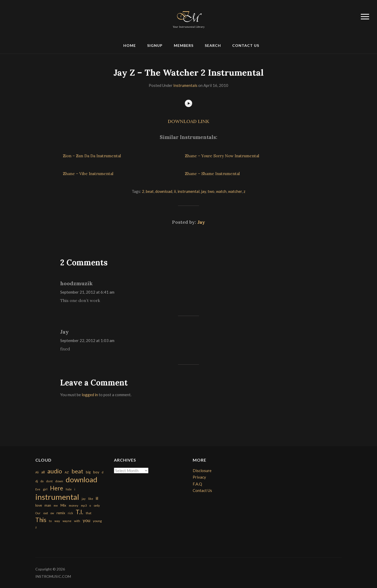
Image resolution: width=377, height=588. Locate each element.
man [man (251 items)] (48, 505)
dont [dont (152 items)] (49, 481)
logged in (90, 395)
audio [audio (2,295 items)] (55, 471)
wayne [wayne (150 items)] (67, 521)
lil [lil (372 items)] (97, 498)
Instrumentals (185, 85)
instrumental (188, 191)
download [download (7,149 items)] (82, 480)
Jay (201, 222)
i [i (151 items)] (75, 489)
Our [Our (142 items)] (38, 513)
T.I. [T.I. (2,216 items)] (79, 512)
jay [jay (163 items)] (84, 499)
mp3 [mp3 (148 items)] (84, 505)
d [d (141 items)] (103, 472)
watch (221, 191)
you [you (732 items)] (87, 520)
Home (130, 45)
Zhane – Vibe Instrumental (88, 174)
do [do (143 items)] (42, 481)
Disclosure (202, 471)
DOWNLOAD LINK (188, 121)
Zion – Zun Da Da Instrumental (92, 156)
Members (184, 45)
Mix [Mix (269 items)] (63, 505)
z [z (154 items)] (36, 527)
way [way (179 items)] (57, 521)
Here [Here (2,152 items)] (57, 488)
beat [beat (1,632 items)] (77, 471)
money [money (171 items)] (74, 505)
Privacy (199, 477)
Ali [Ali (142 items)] (37, 472)
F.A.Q (197, 484)
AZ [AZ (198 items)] (67, 472)
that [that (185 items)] (89, 513)
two (211, 191)
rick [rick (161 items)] (70, 513)
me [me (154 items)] (56, 505)
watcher (235, 191)
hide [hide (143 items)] (69, 489)
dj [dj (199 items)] (37, 481)
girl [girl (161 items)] (45, 489)
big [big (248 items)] (88, 472)
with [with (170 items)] (77, 521)
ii (175, 191)
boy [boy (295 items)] (96, 472)
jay (204, 191)
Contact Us (246, 45)
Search (213, 45)
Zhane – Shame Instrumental (212, 174)
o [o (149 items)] (90, 505)
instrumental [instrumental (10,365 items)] (57, 497)
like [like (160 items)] (91, 499)
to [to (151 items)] (50, 521)
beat (150, 191)
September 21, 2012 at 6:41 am (87, 292)
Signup (155, 45)
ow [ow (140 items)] (52, 513)
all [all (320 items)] (43, 472)
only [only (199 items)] (97, 505)
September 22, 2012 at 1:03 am (87, 340)
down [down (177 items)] (59, 481)
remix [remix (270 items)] (61, 513)
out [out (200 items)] (46, 513)
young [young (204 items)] (97, 521)
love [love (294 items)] (39, 505)
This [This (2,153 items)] (41, 520)
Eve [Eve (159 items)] (38, 489)
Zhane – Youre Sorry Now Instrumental (222, 156)
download (164, 191)
